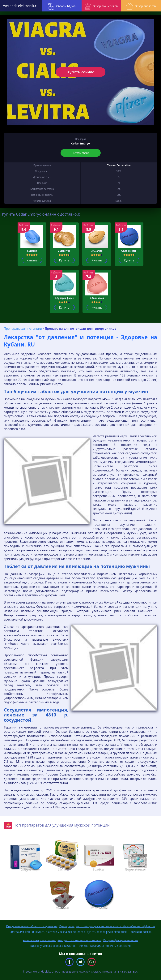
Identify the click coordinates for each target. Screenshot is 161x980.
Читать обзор (81, 153)
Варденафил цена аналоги (121, 940)
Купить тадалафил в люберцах (107, 932)
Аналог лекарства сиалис (39, 940)
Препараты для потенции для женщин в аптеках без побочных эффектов (107, 926)
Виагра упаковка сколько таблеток (53, 946)
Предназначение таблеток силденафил (32, 926)
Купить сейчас (80, 72)
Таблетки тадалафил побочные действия (104, 946)
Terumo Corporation (119, 165)
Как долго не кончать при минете (80, 940)
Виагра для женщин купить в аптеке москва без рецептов (47, 932)
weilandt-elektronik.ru (20, 6)
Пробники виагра (140, 932)
